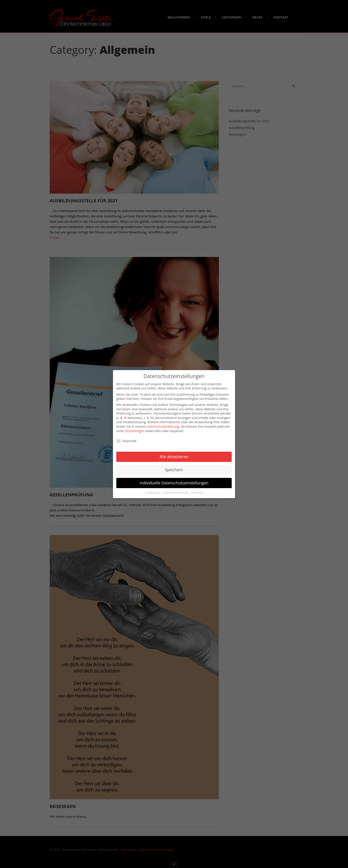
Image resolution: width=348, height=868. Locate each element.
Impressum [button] (197, 493)
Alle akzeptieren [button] (174, 457)
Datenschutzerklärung (163, 426)
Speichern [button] (174, 470)
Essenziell (126, 441)
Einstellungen (135, 431)
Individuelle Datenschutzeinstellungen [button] (174, 483)
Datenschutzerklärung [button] (176, 493)
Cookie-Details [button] (153, 493)
